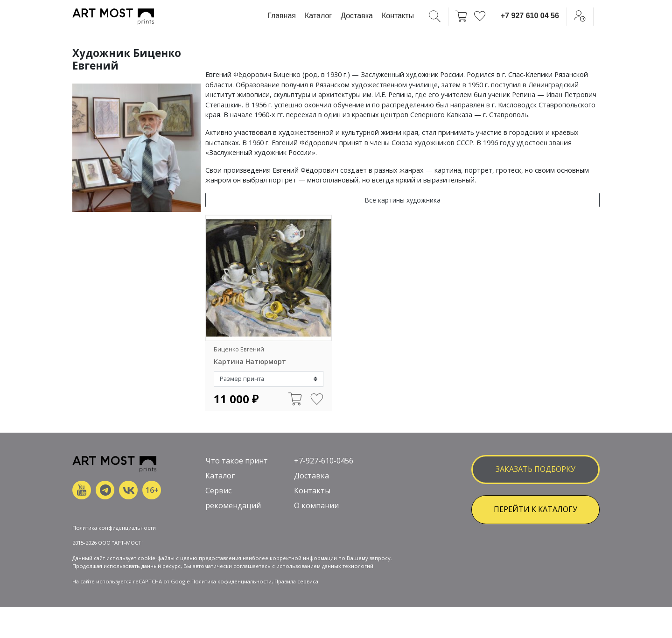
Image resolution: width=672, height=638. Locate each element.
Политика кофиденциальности (231, 581)
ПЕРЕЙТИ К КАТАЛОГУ (535, 509)
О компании (316, 505)
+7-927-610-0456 (324, 461)
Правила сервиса (296, 581)
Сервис (218, 491)
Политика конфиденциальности (114, 528)
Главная (282, 16)
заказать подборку (535, 469)
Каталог (318, 16)
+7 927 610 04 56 (530, 16)
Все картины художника (402, 200)
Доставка (357, 16)
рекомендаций (233, 505)
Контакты (398, 16)
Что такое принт (237, 461)
